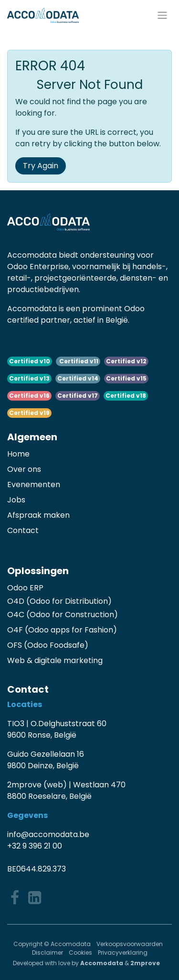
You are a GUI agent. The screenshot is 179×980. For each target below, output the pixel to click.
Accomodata (102, 963)
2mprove (145, 963)
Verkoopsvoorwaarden (130, 944)
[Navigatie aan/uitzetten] (162, 16)
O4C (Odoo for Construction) (63, 615)
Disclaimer (47, 953)
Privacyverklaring (123, 953)
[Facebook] (15, 898)
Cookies (80, 953)
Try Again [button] (41, 166)
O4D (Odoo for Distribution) (59, 601)
